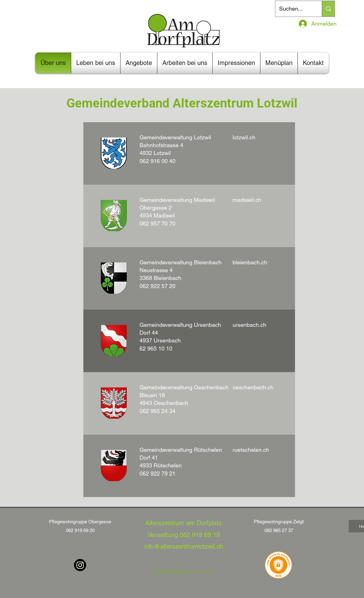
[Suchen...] (294, 9)
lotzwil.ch (244, 137)
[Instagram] (80, 565)
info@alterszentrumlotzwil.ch (184, 546)
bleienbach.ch (250, 262)
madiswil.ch (247, 200)
